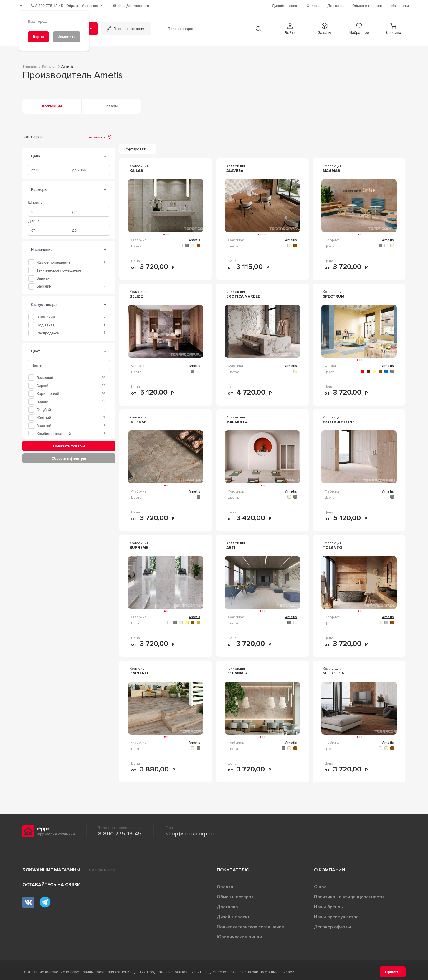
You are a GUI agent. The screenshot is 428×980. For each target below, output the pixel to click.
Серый (42, 383)
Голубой (44, 407)
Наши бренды (329, 905)
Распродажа (48, 330)
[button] (290, 26)
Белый (42, 399)
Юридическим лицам (239, 935)
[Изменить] (67, 37)
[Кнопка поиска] (256, 26)
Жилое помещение (53, 260)
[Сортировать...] (138, 146)
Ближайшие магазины (51, 868)
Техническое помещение (59, 268)
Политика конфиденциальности (349, 894)
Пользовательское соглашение (250, 925)
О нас (320, 884)
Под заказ (46, 322)
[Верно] (38, 37)
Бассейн (44, 284)
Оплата (225, 884)
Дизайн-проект (233, 915)
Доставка (227, 905)
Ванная (43, 276)
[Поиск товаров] (205, 26)
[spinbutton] (48, 168)
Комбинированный (54, 431)
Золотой (44, 423)
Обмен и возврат (235, 894)
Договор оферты (332, 925)
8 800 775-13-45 (120, 831)
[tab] (105, 154)
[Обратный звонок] (91, 5)
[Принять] (393, 972)
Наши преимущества (336, 915)
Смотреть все (102, 868)
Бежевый (45, 375)
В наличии (46, 315)
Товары (111, 104)
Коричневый (48, 391)
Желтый (44, 415)
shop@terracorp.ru (190, 831)
